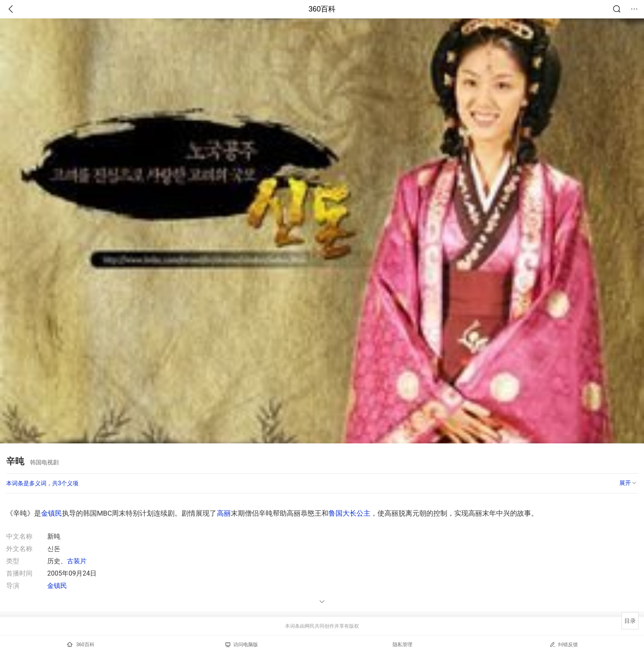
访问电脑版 (242, 645)
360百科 (322, 9)
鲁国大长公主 (350, 513)
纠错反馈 (564, 644)
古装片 (77, 561)
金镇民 (52, 513)
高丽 (224, 513)
